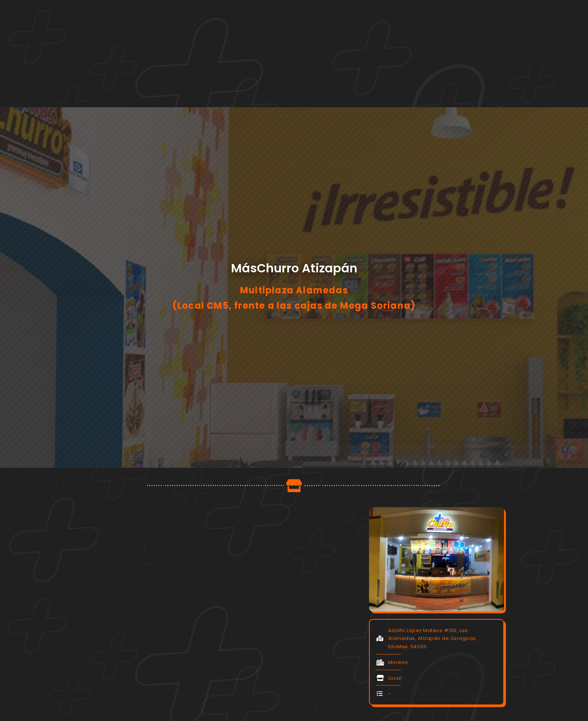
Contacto (415, 39)
